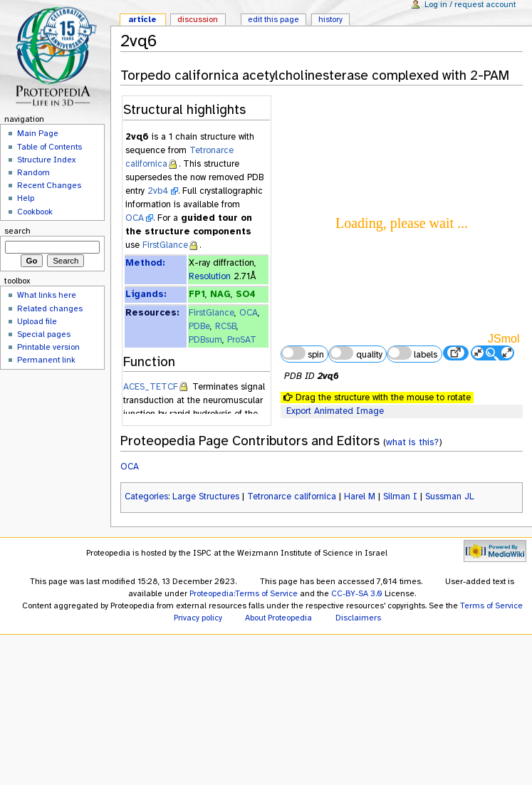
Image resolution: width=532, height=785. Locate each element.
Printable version (48, 347)
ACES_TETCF (151, 387)
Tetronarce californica (292, 497)
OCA (135, 218)
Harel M (360, 497)
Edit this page (273, 19)
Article (142, 19)
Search (17, 231)
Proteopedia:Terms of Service (244, 593)
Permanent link (46, 360)
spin (303, 353)
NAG (220, 294)
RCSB (226, 326)
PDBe (199, 326)
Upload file (37, 321)
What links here (47, 295)
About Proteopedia (278, 618)
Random (33, 172)
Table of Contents (49, 147)
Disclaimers (358, 618)
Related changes (50, 308)
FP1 (197, 294)
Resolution (210, 276)
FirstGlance (165, 245)
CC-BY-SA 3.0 (357, 593)
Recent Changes (49, 185)
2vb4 (158, 191)
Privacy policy (198, 618)
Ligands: (146, 294)
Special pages (44, 334)
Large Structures (206, 497)
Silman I (400, 497)
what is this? (412, 442)
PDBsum (205, 340)
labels (412, 353)
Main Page (38, 133)
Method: (145, 263)
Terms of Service (491, 605)
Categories (146, 497)
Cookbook (35, 212)
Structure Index (46, 160)
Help (26, 198)
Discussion (198, 19)
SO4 (246, 294)
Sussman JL (450, 497)
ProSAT (242, 340)
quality (355, 353)
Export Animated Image (335, 411)
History (330, 19)
